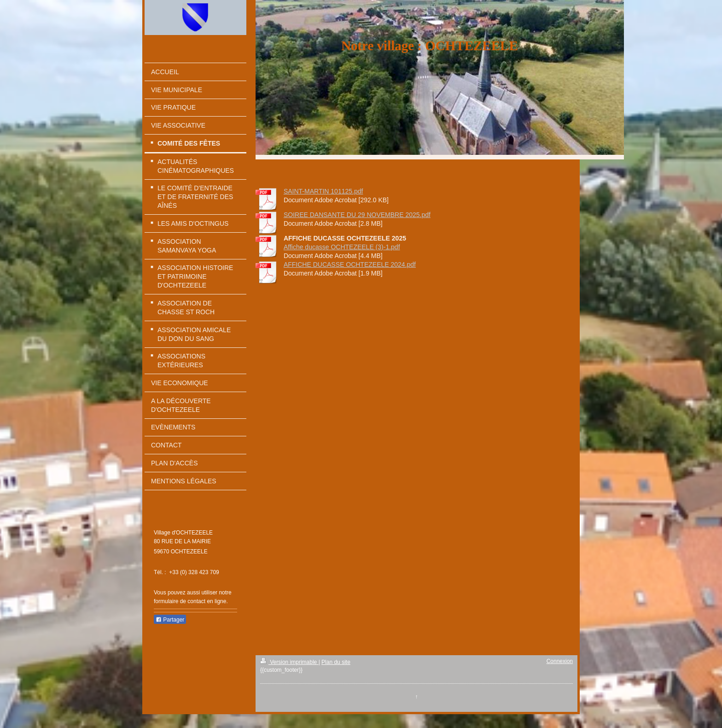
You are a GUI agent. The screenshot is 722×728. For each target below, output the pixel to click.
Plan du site (336, 662)
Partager (170, 620)
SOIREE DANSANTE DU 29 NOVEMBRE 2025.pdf (357, 215)
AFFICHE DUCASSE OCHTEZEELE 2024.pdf (350, 264)
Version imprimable (289, 662)
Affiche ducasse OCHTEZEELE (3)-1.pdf (342, 247)
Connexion (560, 661)
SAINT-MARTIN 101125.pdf (323, 191)
